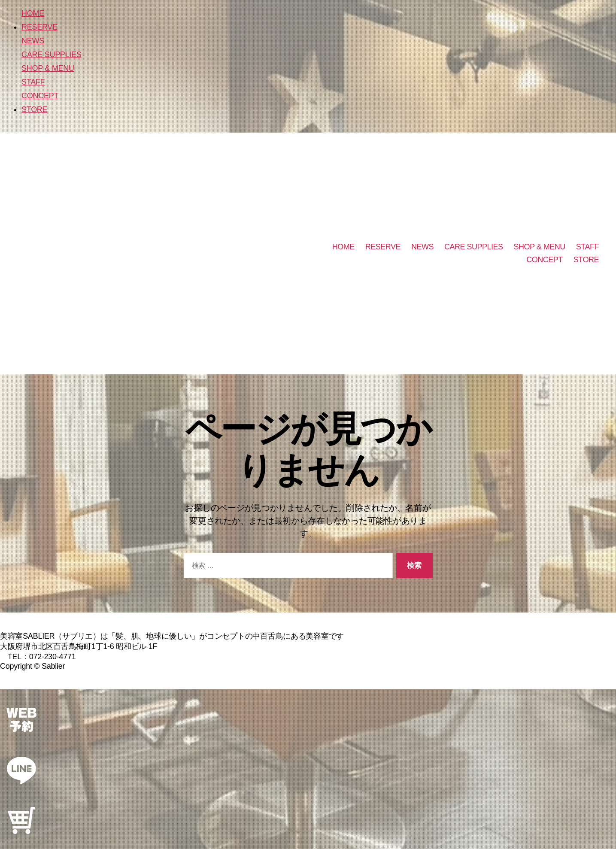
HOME (33, 13)
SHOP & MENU (48, 68)
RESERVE (39, 27)
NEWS (33, 41)
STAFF (33, 82)
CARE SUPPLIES (52, 55)
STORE (34, 109)
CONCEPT (40, 96)
